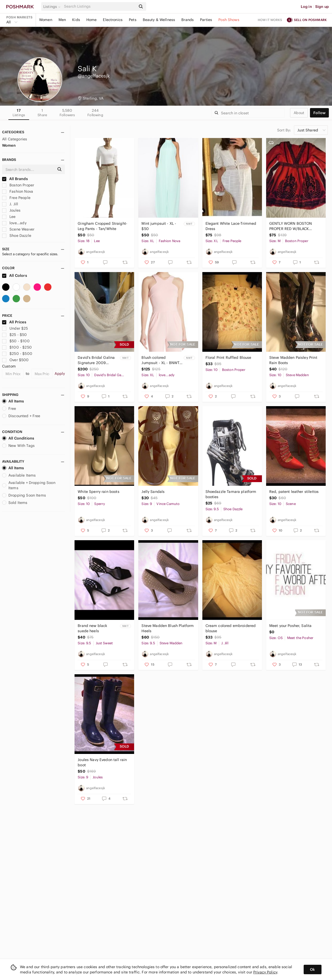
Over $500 (15, 360)
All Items (13, 401)
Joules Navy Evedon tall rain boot (102, 762)
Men (62, 20)
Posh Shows (229, 20)
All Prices (14, 322)
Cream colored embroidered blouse (231, 628)
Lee (9, 217)
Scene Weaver (18, 229)
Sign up (322, 7)
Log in (306, 7)
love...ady (14, 223)
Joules (11, 210)
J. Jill (10, 204)
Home (92, 20)
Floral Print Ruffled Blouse (228, 358)
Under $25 (15, 328)
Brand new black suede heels (92, 628)
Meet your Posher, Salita (291, 626)
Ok (312, 969)
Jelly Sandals (153, 492)
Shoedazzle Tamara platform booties (231, 494)
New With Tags (18, 446)
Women (46, 20)
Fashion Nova (18, 191)
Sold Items (15, 503)
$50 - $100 (16, 341)
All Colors (15, 275)
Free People (16, 198)
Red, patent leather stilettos (294, 492)
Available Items (19, 475)
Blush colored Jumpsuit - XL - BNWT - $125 (162, 360)
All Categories (15, 139)
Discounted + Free (21, 416)
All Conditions (18, 438)
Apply (60, 374)
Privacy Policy (265, 972)
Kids (76, 20)
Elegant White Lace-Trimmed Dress (231, 226)
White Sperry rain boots (98, 492)
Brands (188, 20)
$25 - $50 (15, 335)
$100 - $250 (17, 347)
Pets (133, 20)
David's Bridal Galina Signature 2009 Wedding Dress (96, 360)
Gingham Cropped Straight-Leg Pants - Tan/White (102, 226)
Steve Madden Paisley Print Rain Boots (293, 360)
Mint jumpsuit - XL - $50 (159, 226)
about (299, 113)
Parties (206, 20)
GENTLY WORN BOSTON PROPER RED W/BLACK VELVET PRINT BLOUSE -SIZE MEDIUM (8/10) (294, 226)
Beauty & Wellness (159, 20)
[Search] (99, 6)
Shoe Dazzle (17, 236)
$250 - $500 (17, 354)
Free (9, 409)
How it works (270, 20)
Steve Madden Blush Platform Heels (168, 628)
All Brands (15, 179)
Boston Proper (18, 185)
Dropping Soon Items (24, 495)
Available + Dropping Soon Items (29, 485)
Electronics (113, 20)
